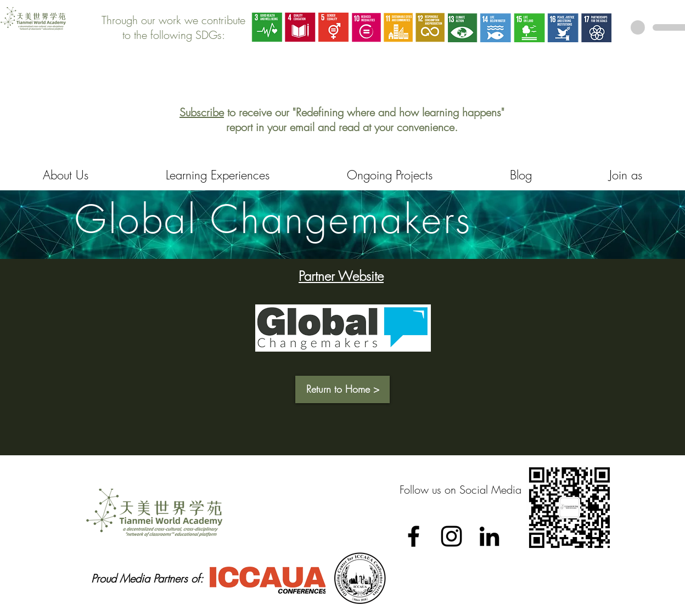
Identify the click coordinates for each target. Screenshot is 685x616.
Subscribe (202, 112)
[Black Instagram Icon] (451, 536)
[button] (343, 389)
